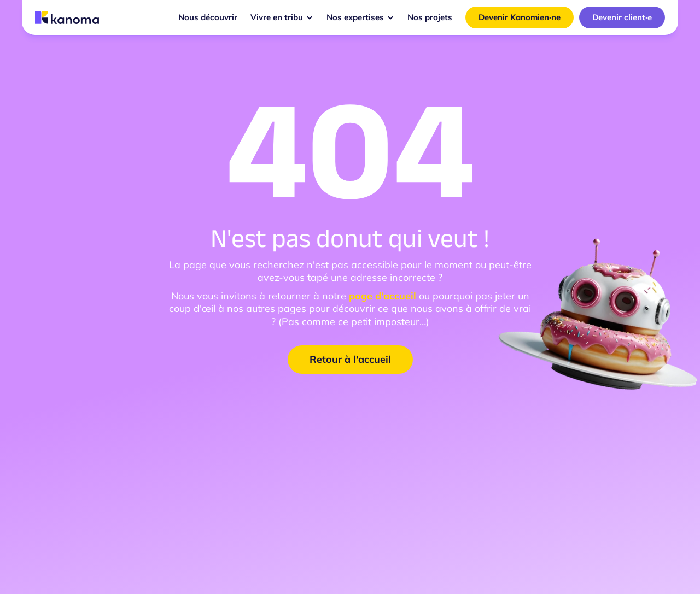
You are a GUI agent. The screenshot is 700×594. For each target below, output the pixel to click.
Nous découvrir (208, 17)
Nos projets (430, 17)
